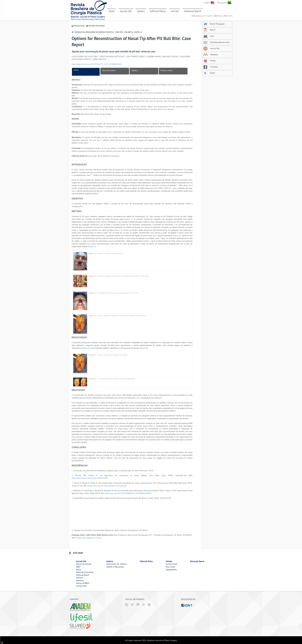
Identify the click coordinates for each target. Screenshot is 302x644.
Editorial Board (83, 575)
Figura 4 (92, 246)
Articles (175, 11)
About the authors (109, 70)
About (79, 570)
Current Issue (171, 564)
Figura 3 (177, 236)
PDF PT (209, 30)
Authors (141, 11)
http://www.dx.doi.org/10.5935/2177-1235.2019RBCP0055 (97, 64)
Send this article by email (216, 42)
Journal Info (126, 11)
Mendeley (210, 55)
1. (73, 471)
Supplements (171, 570)
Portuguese (224, 3)
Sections (80, 578)
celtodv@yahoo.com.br (92, 538)
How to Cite (211, 48)
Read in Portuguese (214, 24)
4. (73, 490)
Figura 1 (129, 219)
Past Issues (170, 567)
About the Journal (84, 564)
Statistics (135, 70)
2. (73, 475)
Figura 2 (118, 230)
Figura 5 (86, 348)
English (209, 3)
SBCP (78, 567)
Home (112, 11)
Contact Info (81, 586)
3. (73, 483)
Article (76, 70)
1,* (98, 56)
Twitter (209, 73)
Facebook (210, 67)
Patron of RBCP (83, 583)
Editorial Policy (158, 11)
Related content (167, 70)
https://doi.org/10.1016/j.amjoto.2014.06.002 (107, 486)
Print (208, 36)
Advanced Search (193, 11)
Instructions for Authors (116, 564)
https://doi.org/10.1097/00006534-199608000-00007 (128, 493)
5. (73, 498)
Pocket (209, 61)
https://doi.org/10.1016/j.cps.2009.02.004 (90, 478)
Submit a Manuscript (115, 567)
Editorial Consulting (85, 572)
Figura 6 (144, 348)
